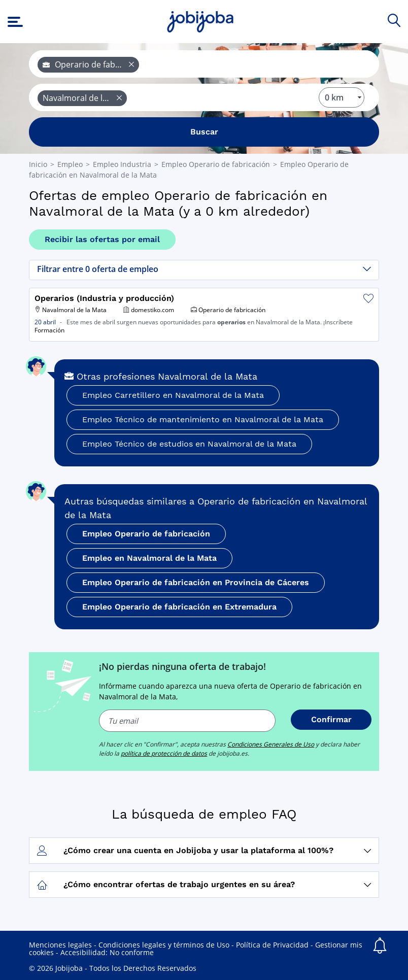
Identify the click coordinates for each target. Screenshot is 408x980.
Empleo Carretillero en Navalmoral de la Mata (173, 395)
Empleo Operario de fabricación (146, 534)
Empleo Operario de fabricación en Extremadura (179, 607)
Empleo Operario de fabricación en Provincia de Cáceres (196, 582)
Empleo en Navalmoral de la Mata (149, 558)
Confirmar (331, 719)
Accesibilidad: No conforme (107, 952)
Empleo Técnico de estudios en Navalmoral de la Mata (189, 444)
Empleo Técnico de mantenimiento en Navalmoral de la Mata (203, 419)
